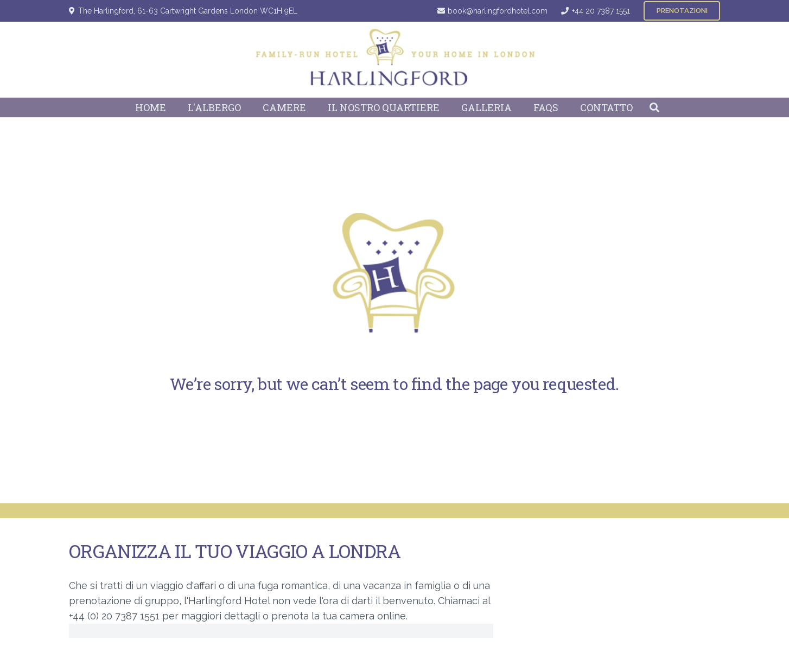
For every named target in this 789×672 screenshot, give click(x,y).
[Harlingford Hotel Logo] (395, 60)
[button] (654, 107)
